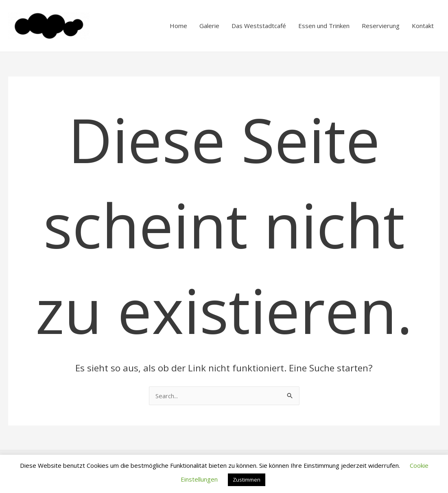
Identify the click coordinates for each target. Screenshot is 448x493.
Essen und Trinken (324, 26)
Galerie (209, 26)
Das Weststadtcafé (259, 26)
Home (178, 26)
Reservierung (381, 26)
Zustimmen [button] (247, 480)
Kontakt (423, 26)
